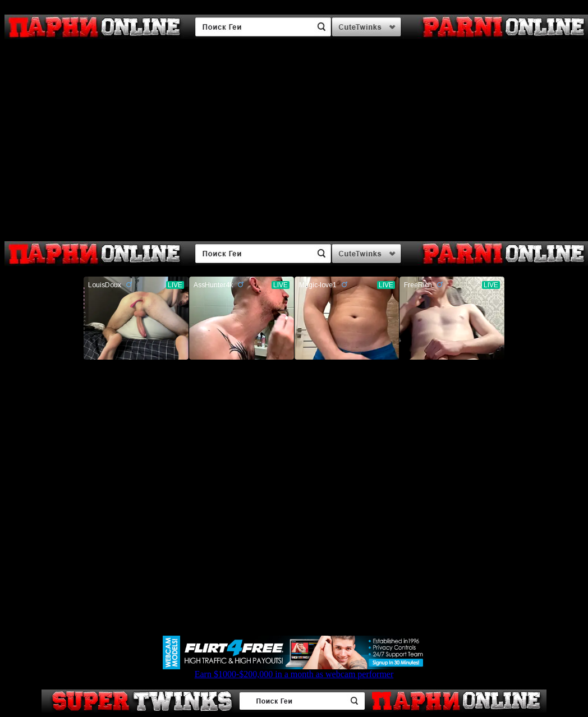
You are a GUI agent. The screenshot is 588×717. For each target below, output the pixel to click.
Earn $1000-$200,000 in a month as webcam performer (294, 670)
